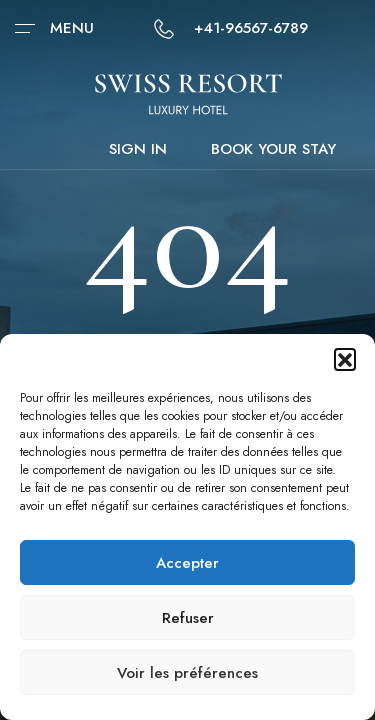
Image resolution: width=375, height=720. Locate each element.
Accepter (187, 563)
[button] (345, 359)
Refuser (188, 618)
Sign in (138, 149)
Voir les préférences (187, 673)
